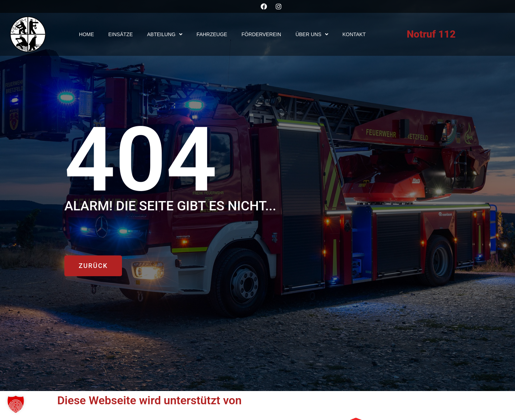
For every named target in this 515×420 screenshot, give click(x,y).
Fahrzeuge (212, 34)
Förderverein (261, 34)
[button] (16, 404)
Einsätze (121, 34)
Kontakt (354, 34)
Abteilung (165, 34)
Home (87, 34)
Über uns (312, 34)
